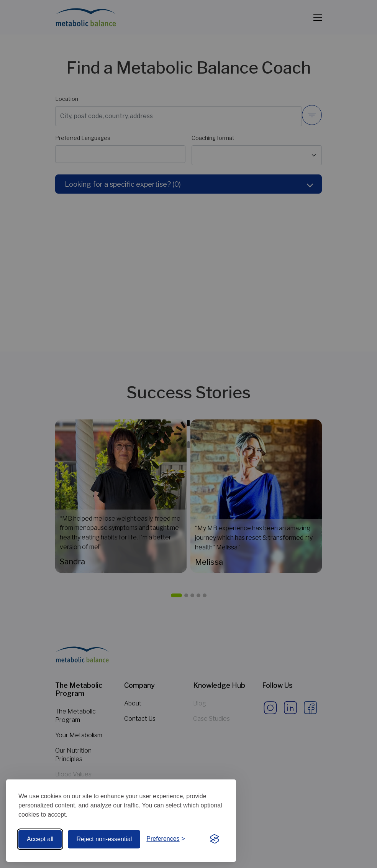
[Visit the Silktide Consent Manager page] (215, 839)
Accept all (40, 839)
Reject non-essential (104, 839)
